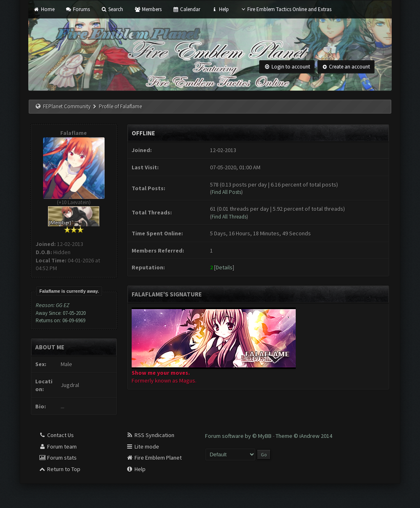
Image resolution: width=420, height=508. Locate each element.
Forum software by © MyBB (239, 436)
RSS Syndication (150, 435)
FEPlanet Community (67, 106)
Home (44, 9)
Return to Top (59, 469)
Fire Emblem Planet (154, 458)
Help (220, 9)
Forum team (58, 446)
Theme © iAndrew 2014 (304, 436)
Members (148, 9)
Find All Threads (229, 217)
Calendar (186, 9)
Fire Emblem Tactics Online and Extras (286, 9)
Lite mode (143, 446)
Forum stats (58, 458)
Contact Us (56, 435)
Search (112, 9)
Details (224, 267)
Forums (78, 9)
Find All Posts (226, 192)
